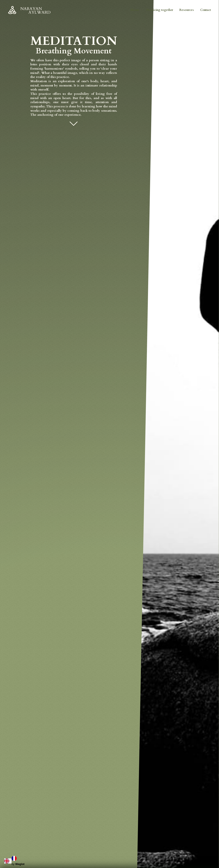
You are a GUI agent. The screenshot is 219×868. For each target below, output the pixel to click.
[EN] (8, 861)
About (135, 10)
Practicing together (160, 10)
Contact (206, 10)
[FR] (15, 858)
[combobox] (8, 861)
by (18, 864)
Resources (186, 10)
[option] (15, 858)
